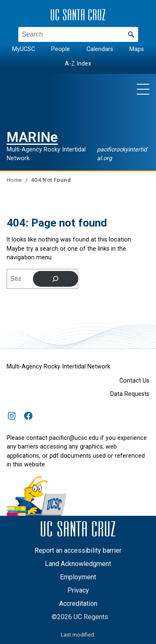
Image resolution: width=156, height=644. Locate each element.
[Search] (56, 279)
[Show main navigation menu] (143, 89)
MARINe (32, 137)
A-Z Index (78, 63)
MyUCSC (24, 49)
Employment (78, 577)
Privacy (78, 590)
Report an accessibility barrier (78, 550)
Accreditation (78, 604)
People (61, 49)
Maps (137, 49)
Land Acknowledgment (78, 564)
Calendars (100, 49)
